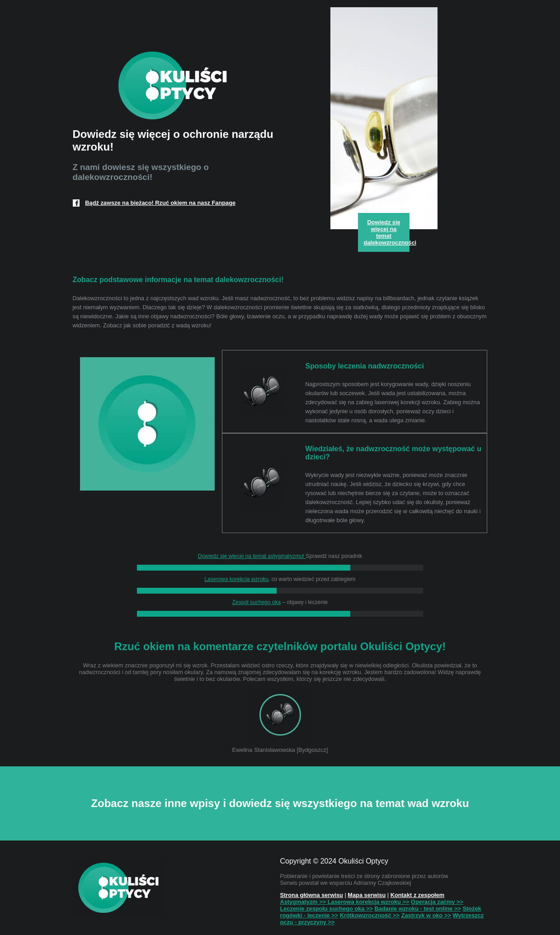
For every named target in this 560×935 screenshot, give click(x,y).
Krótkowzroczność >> (370, 915)
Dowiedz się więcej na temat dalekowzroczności (386, 232)
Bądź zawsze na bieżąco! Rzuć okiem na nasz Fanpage (160, 203)
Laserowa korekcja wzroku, (237, 579)
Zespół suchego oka (256, 602)
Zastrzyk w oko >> (426, 915)
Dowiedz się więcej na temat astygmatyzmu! (252, 556)
